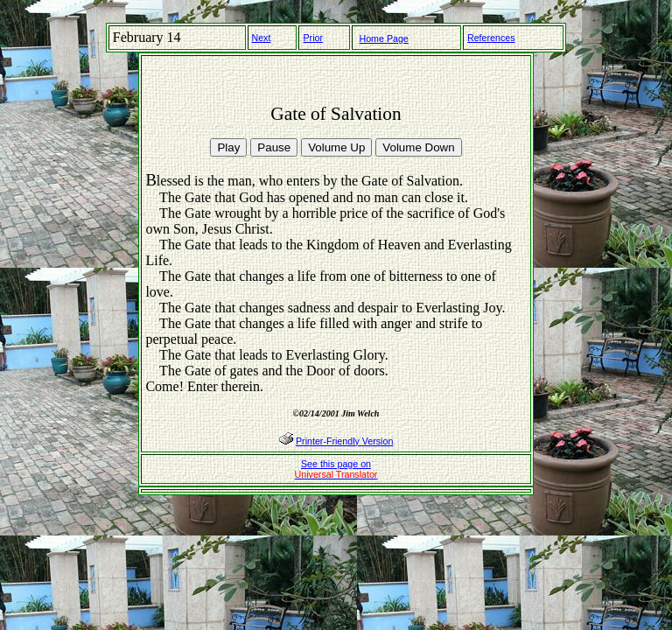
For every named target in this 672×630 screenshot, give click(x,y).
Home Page (384, 38)
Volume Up (336, 147)
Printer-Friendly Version (344, 441)
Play (228, 147)
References (491, 38)
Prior (313, 38)
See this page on (336, 469)
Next (262, 38)
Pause (274, 147)
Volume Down (418, 147)
